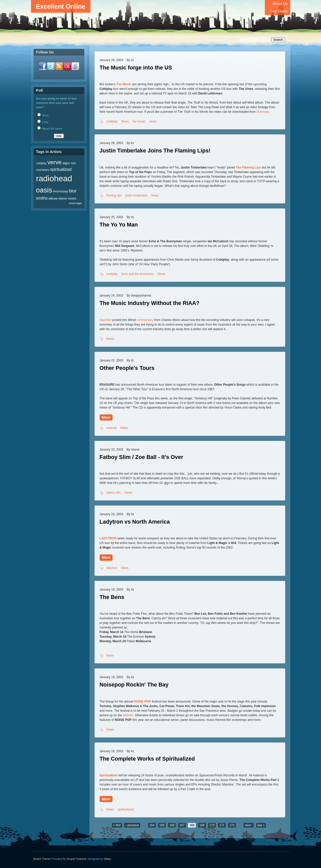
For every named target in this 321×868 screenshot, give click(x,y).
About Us (280, 4)
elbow (53, 198)
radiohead (54, 178)
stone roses (67, 198)
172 (232, 825)
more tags (75, 203)
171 (222, 825)
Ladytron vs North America (135, 522)
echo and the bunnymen (138, 274)
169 (202, 825)
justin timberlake (136, 195)
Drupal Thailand (77, 859)
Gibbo (107, 859)
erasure (112, 428)
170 (212, 825)
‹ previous (132, 825)
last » (261, 825)
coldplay (112, 121)
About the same (50, 129)
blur (73, 191)
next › (249, 825)
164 (152, 825)
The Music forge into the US (136, 68)
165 (162, 825)
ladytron (112, 568)
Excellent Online (61, 6)
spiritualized (126, 809)
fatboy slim (114, 493)
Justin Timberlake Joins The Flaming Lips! (155, 151)
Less (43, 122)
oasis (44, 190)
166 (172, 825)
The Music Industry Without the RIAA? (150, 303)
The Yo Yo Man (119, 225)
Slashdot (106, 320)
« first (117, 825)
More (106, 417)
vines (153, 121)
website (128, 715)
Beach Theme (42, 859)
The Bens (112, 597)
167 (182, 825)
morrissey (61, 191)
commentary (145, 320)
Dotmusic (263, 112)
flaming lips (114, 195)
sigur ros (69, 163)
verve (54, 162)
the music (139, 121)
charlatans (43, 170)
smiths (42, 198)
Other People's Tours (127, 368)
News (125, 121)
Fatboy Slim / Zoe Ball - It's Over (141, 457)
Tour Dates (279, 11)
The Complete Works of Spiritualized (147, 759)
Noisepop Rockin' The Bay (134, 685)
